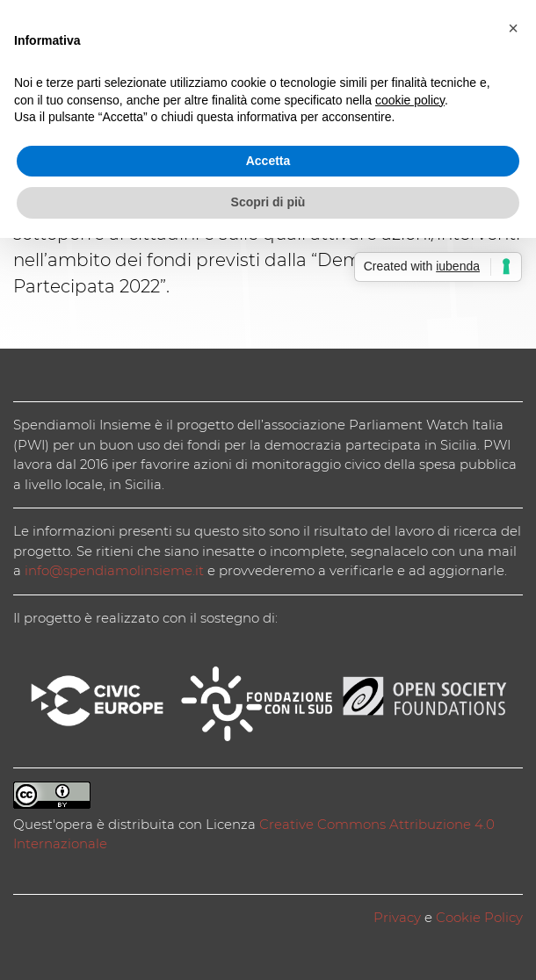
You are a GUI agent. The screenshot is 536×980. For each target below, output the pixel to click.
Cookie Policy (479, 917)
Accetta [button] (268, 161)
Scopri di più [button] (268, 202)
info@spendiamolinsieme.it (114, 570)
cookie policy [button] (410, 100)
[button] (513, 28)
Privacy (397, 917)
